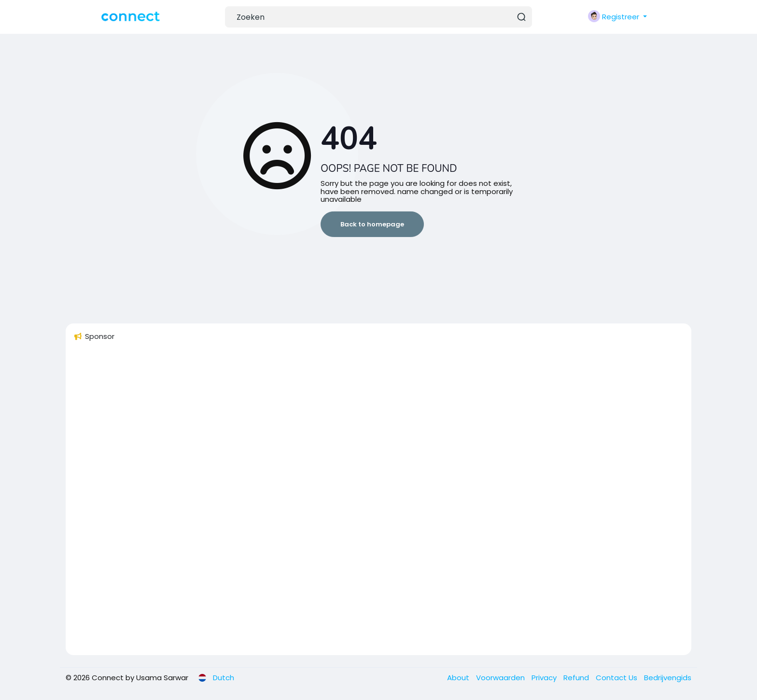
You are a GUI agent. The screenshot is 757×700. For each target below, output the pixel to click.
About (459, 678)
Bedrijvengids (668, 678)
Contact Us (617, 678)
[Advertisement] (363, 503)
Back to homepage (372, 224)
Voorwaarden (501, 678)
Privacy (545, 678)
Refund (577, 678)
